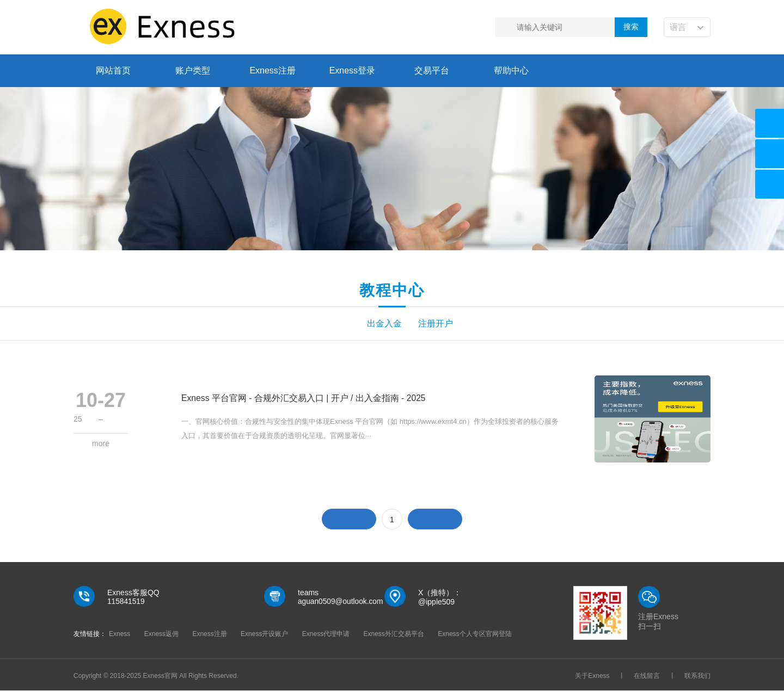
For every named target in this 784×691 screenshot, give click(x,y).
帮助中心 (511, 70)
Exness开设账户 (264, 634)
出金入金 (346, 324)
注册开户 (438, 324)
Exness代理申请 (326, 634)
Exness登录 (352, 70)
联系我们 (697, 676)
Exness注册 (272, 70)
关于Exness (592, 676)
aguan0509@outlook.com (341, 602)
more (101, 444)
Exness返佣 (161, 634)
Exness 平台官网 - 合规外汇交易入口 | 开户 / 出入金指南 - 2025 (304, 399)
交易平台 (432, 70)
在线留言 (647, 676)
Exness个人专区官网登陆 (474, 634)
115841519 (126, 602)
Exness (120, 634)
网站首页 (113, 70)
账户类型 (193, 70)
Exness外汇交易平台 (394, 634)
